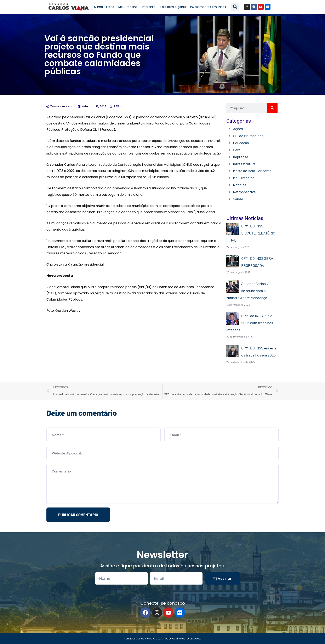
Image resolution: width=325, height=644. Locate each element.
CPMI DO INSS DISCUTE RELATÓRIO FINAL (251, 233)
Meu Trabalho (244, 178)
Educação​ (241, 143)
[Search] (272, 108)
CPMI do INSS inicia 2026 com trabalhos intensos (250, 323)
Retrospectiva (244, 192)
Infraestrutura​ (244, 164)
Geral (237, 150)
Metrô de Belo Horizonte (252, 171)
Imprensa (149, 7)
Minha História (104, 7)
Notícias (240, 185)
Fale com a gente (173, 7)
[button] (235, 7)
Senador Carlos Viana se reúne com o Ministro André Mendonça (251, 291)
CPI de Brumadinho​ (248, 136)
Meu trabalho (128, 7)
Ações (238, 129)
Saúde (238, 199)
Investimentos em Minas (208, 7)
